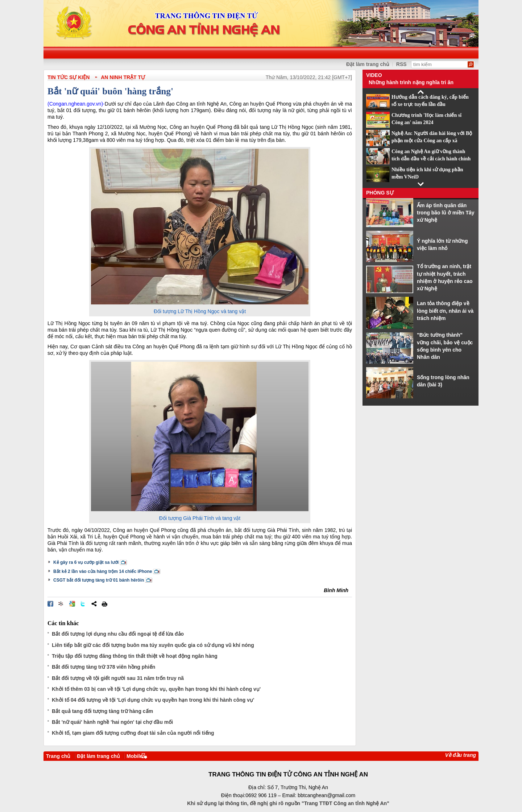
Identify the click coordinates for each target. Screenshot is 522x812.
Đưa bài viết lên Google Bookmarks (72, 604)
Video (374, 75)
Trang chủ (58, 756)
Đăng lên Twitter (83, 604)
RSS (401, 64)
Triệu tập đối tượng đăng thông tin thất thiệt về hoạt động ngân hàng (135, 656)
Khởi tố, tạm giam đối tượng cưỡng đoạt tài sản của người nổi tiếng (133, 733)
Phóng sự (380, 193)
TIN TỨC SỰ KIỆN (69, 77)
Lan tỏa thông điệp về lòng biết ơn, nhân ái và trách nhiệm (445, 311)
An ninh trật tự (123, 77)
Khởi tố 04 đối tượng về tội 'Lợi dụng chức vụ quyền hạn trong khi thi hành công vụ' (153, 700)
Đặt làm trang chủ (98, 756)
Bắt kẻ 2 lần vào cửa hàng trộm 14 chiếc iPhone (103, 571)
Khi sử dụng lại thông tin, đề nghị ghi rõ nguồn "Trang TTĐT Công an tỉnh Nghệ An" (288, 803)
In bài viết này (104, 604)
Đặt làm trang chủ (368, 64)
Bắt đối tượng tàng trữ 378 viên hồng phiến (103, 667)
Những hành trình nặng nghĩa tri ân (411, 82)
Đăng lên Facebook (50, 604)
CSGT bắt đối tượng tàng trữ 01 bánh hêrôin (99, 580)
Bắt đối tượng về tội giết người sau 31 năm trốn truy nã (118, 678)
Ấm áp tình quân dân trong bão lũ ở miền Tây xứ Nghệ (446, 213)
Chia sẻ (94, 604)
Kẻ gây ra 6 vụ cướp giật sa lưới (86, 562)
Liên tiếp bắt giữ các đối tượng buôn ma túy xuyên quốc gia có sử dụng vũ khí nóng (153, 645)
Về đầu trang (461, 755)
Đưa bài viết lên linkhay (61, 604)
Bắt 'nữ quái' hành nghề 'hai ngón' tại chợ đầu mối (112, 722)
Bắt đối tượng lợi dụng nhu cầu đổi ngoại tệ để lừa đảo (118, 634)
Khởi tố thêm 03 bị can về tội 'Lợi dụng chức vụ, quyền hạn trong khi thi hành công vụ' (156, 689)
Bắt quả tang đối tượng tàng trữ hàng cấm (102, 711)
